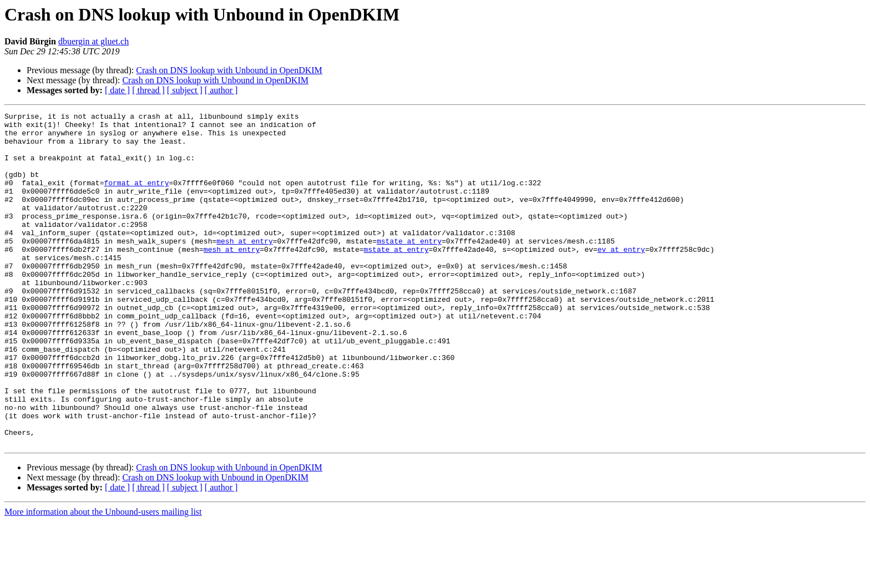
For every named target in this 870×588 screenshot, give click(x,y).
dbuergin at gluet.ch (93, 41)
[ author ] (221, 90)
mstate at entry (409, 267)
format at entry (136, 197)
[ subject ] (185, 90)
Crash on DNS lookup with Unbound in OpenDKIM (229, 70)
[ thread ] (148, 90)
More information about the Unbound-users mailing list (103, 578)
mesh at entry (244, 267)
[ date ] (117, 90)
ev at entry (621, 277)
